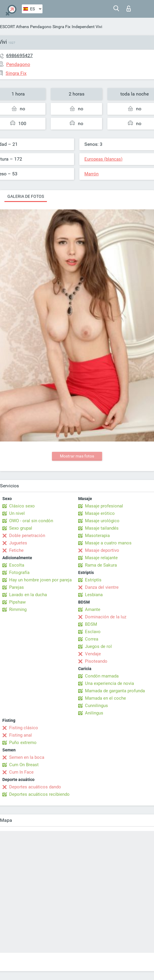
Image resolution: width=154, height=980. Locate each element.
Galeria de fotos (26, 196)
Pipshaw (17, 602)
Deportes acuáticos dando (35, 787)
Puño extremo (23, 743)
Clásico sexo (22, 506)
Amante (93, 609)
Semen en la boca (27, 757)
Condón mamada (102, 676)
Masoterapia (97, 536)
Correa (92, 639)
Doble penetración (27, 536)
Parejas (17, 587)
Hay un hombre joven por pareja (40, 580)
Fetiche (16, 550)
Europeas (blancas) (103, 159)
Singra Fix (62, 27)
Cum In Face (21, 772)
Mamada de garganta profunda (115, 691)
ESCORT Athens (14, 27)
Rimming (18, 609)
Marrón (91, 174)
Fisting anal (21, 735)
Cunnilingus (96, 706)
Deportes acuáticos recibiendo (39, 794)
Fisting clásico (24, 728)
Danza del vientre (102, 587)
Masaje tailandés (102, 528)
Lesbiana (94, 595)
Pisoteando (96, 661)
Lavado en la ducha (28, 595)
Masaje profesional (104, 506)
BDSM (91, 624)
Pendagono (41, 27)
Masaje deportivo (102, 550)
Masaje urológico (102, 521)
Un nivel (17, 513)
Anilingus (94, 713)
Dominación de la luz (106, 617)
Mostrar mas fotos (77, 456)
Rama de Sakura (101, 565)
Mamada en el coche (105, 698)
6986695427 (19, 55)
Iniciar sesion (129, 9)
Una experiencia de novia (109, 683)
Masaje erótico (100, 513)
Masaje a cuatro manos (108, 543)
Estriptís (93, 580)
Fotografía (19, 573)
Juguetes (18, 543)
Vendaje (93, 654)
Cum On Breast (24, 765)
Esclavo (93, 632)
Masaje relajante (101, 558)
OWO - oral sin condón (31, 521)
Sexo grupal (21, 528)
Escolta (17, 565)
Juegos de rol (98, 646)
